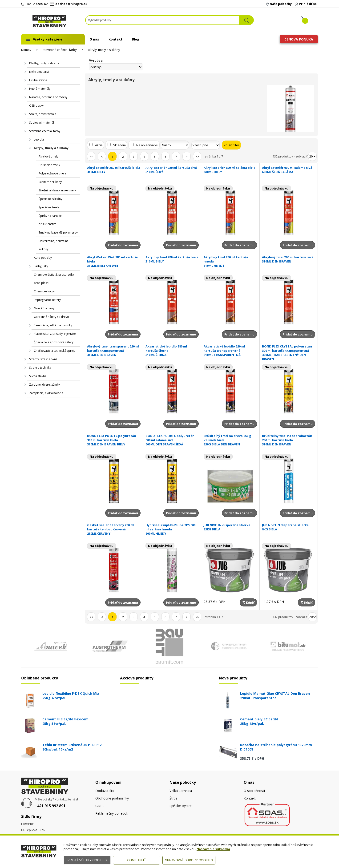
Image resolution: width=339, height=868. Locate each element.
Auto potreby (43, 258)
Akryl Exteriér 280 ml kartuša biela (114, 170)
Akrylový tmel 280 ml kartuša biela (172, 259)
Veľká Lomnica (181, 791)
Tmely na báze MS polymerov (58, 232)
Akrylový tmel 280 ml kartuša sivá (289, 259)
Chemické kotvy (44, 291)
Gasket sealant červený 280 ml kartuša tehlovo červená (114, 529)
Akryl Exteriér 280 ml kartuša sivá (172, 170)
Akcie (99, 145)
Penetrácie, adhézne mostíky (53, 325)
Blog (136, 39)
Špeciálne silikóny (50, 199)
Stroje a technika (40, 368)
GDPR (100, 806)
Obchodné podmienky (112, 798)
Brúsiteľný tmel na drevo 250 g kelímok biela (230, 440)
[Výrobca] (116, 67)
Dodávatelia (105, 791)
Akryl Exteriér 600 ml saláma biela (230, 170)
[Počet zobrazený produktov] (312, 156)
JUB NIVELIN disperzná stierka (230, 527)
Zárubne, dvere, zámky (44, 385)
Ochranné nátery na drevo (51, 317)
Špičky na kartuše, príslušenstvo (50, 220)
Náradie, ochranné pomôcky (48, 97)
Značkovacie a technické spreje (55, 351)
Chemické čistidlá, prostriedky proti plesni (54, 279)
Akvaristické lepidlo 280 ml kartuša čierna (172, 351)
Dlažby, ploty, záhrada (44, 63)
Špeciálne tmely (49, 207)
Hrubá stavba (38, 80)
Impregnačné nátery (47, 300)
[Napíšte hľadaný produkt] (162, 20)
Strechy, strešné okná (43, 359)
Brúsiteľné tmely (49, 165)
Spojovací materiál (42, 123)
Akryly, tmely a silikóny (104, 50)
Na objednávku (147, 145)
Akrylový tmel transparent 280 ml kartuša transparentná (114, 351)
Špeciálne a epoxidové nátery (54, 342)
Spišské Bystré (181, 806)
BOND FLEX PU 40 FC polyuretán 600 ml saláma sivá (172, 440)
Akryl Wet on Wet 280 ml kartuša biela (114, 261)
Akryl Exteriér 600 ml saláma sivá (289, 170)
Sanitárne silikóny (50, 182)
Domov (26, 50)
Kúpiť (248, 602)
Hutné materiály (40, 89)
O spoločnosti (254, 791)
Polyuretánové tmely (52, 173)
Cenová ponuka (299, 39)
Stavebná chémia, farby (60, 50)
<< (91, 157)
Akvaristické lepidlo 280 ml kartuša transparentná (230, 351)
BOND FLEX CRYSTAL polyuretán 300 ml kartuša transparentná (289, 353)
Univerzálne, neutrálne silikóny (54, 245)
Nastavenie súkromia (213, 849)
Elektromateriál (39, 72)
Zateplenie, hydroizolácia (46, 393)
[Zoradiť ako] (206, 145)
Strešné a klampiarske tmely (57, 190)
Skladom (119, 145)
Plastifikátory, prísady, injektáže (55, 334)
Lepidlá (39, 139)
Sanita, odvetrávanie (43, 114)
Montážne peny (44, 308)
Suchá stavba (38, 376)
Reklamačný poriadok (112, 813)
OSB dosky (36, 106)
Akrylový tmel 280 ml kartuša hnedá (230, 261)
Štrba (174, 798)
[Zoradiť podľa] (175, 145)
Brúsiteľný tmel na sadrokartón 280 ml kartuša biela (289, 440)
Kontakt (115, 39)
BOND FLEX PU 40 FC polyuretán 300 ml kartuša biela (114, 440)
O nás (94, 39)
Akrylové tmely (48, 156)
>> (197, 157)
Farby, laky (41, 266)
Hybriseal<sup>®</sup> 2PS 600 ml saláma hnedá (172, 529)
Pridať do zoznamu (123, 245)
